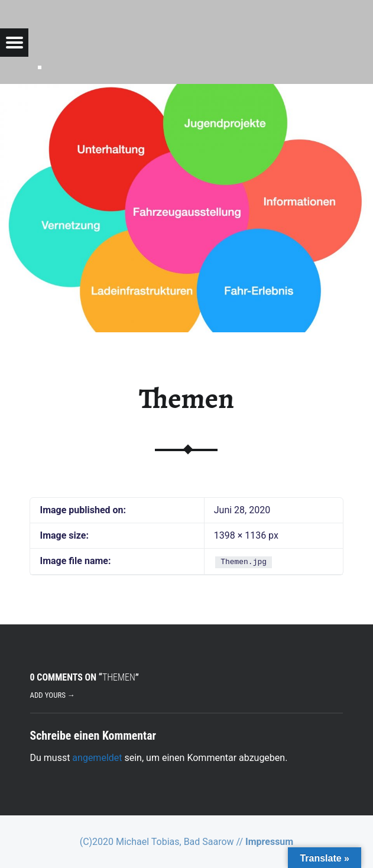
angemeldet (97, 758)
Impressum (269, 842)
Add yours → (53, 695)
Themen (186, 399)
